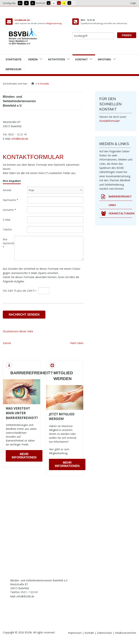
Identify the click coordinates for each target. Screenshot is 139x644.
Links (112, 205)
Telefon (7, 229)
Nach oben (77, 343)
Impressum (13, 68)
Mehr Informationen (24, 456)
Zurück (7, 343)
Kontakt (81, 58)
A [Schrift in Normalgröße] (26, 3)
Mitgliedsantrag (54, 23)
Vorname (9, 210)
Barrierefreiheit (116, 197)
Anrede (7, 190)
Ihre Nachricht (9, 243)
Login (133, 3)
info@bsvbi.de (22, 20)
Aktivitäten (56, 58)
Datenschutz (105, 633)
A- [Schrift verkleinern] (33, 3)
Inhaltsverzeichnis (126, 633)
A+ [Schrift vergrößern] (20, 3)
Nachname (10, 200)
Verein (33, 58)
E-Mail (6, 220)
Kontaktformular (109, 121)
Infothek (105, 58)
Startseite (14, 58)
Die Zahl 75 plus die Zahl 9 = (20, 291)
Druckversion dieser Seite (18, 331)
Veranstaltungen (117, 213)
